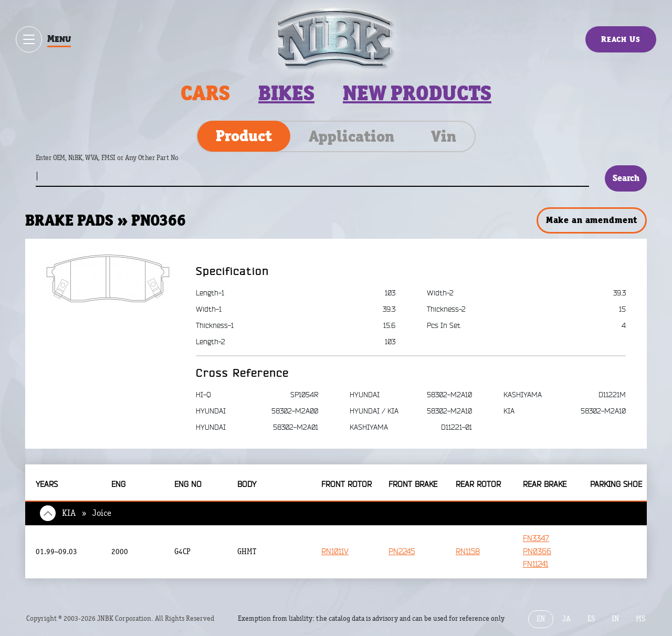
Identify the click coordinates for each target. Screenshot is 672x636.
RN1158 (468, 552)
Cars (205, 93)
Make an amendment (592, 220)
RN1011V (335, 552)
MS (640, 619)
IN (615, 619)
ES (591, 619)
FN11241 (535, 564)
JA (566, 619)
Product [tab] (244, 136)
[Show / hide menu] (29, 39)
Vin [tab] (444, 136)
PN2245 (402, 552)
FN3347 (536, 539)
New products (417, 93)
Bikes (286, 93)
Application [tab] (351, 136)
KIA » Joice (87, 513)
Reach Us (621, 39)
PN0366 (537, 552)
